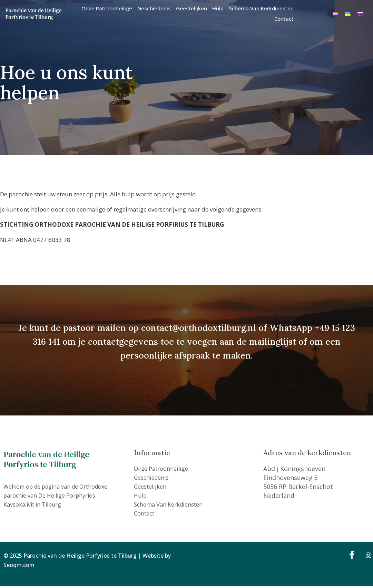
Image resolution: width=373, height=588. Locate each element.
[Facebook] (351, 557)
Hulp (218, 8)
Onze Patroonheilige (107, 8)
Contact (284, 19)
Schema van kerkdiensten (261, 8)
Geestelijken (192, 8)
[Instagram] (366, 557)
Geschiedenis (154, 8)
